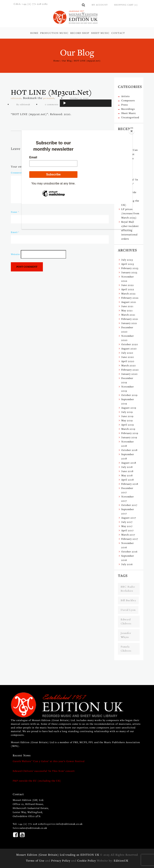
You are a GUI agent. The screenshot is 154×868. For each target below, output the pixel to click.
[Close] (132, 131)
